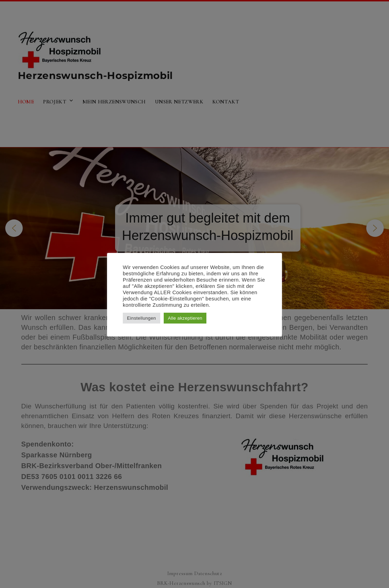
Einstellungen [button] (142, 318)
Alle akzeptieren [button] (185, 318)
